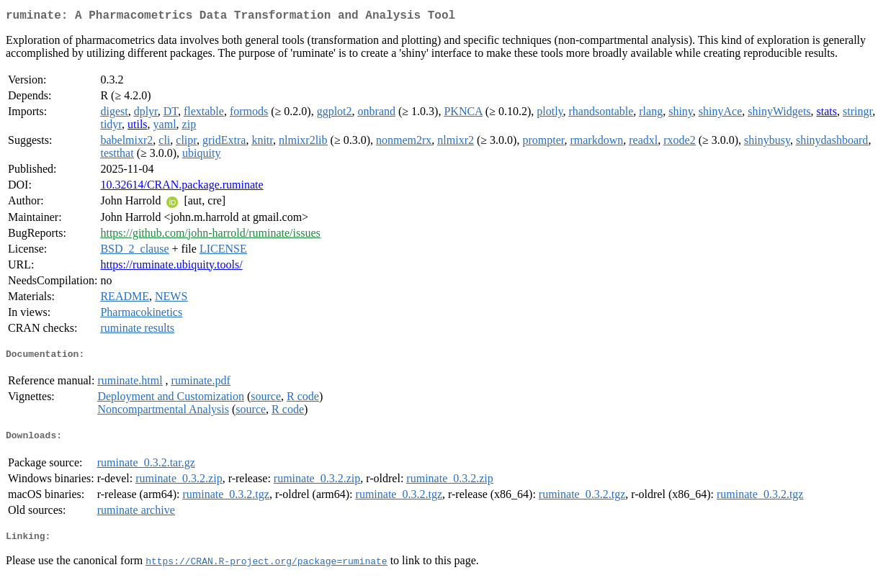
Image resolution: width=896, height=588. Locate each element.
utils (138, 127)
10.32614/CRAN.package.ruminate (182, 187)
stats (827, 114)
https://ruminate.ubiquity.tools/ (171, 267)
